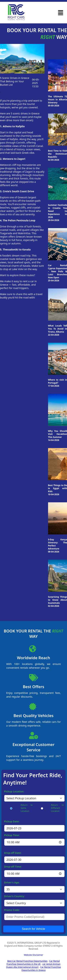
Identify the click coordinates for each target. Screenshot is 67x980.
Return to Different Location (57, 808)
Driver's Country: (14, 896)
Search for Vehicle (34, 929)
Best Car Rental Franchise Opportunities (27, 961)
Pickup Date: (12, 821)
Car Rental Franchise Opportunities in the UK (33, 963)
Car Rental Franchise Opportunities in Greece (41, 969)
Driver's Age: (12, 882)
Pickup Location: (14, 791)
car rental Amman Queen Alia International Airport (33, 966)
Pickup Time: (12, 835)
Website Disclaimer (33, 955)
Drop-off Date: (13, 853)
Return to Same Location (27, 808)
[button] (61, 13)
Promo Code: (12, 910)
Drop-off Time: (13, 867)
